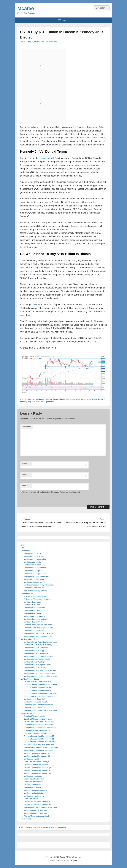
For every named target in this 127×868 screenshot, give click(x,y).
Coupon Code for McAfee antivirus (37, 682)
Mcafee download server (34, 782)
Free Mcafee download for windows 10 (39, 736)
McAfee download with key (34, 796)
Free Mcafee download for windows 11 (39, 739)
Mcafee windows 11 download (36, 813)
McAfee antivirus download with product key (41, 747)
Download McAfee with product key (38, 730)
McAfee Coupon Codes (30, 679)
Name (24, 464)
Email (24, 475)
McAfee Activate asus (32, 602)
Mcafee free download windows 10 (37, 802)
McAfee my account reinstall (35, 579)
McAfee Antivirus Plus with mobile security (40, 676)
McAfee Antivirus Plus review (35, 668)
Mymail (42, 827)
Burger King (50, 827)
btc (82, 399)
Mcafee (26, 8)
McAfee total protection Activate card (38, 636)
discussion (45, 158)
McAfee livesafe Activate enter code (38, 625)
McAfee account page (32, 565)
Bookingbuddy (61, 827)
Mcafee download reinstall (34, 779)
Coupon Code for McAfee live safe (37, 687)
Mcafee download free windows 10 (37, 770)
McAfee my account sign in (34, 582)
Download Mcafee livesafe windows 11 (39, 725)
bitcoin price (75, 399)
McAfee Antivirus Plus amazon (36, 648)
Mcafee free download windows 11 (37, 804)
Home (23, 548)
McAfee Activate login (32, 613)
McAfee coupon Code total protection (38, 705)
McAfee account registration (35, 568)
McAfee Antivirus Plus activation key (38, 645)
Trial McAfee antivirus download (36, 816)
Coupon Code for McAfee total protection (40, 693)
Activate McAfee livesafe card (35, 596)
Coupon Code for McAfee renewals (38, 690)
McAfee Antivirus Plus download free (38, 659)
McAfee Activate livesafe (33, 611)
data (35, 305)
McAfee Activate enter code (35, 608)
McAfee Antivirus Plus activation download (40, 642)
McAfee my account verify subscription (39, 585)
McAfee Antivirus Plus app (34, 650)
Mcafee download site (32, 785)
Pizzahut (29, 827)
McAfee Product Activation (34, 631)
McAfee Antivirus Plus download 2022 (39, 656)
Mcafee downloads (31, 799)
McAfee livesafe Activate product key (38, 628)
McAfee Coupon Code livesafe (36, 702)
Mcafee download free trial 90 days (38, 767)
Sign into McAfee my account (35, 591)
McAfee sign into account (34, 588)
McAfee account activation (34, 556)
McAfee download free (33, 759)
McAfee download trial (33, 787)
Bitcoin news (64, 399)
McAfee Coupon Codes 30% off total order (40, 710)
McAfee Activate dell (32, 605)
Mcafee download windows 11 (36, 793)
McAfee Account (27, 551)
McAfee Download (28, 713)
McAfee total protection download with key (40, 807)
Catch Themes (72, 861)
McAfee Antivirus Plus (29, 639)
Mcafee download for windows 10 (37, 753)
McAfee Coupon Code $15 (34, 699)
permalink (50, 402)
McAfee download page (33, 776)
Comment (27, 427)
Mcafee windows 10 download (36, 810)
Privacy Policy (26, 819)
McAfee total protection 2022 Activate (38, 633)
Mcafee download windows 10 (36, 790)
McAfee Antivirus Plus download (36, 653)
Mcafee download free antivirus (36, 765)
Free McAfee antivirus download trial (38, 733)
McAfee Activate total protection (36, 619)
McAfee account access (33, 553)
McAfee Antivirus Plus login (35, 662)
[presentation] (39, 499)
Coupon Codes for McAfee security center (40, 696)
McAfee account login (32, 562)
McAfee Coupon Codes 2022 (35, 708)
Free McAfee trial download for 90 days (39, 745)
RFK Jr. (95, 399)
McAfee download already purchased (38, 750)
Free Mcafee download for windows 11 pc (40, 742)
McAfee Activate (27, 593)
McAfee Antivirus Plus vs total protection (40, 673)
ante (42, 42)
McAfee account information (35, 559)
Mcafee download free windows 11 (37, 773)
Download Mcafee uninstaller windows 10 (40, 727)
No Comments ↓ (53, 42)
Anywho (22, 827)
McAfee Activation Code (33, 622)
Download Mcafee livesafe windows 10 (39, 722)
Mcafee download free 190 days (36, 762)
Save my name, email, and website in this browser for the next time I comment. (52, 492)
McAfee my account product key (36, 576)
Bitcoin (41, 399)
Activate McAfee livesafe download (38, 599)
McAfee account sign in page (35, 573)
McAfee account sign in (33, 571)
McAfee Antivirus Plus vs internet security (40, 670)
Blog (23, 545)
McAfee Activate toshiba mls (35, 616)
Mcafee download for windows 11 (37, 756)
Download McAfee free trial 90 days (38, 719)
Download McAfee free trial (34, 716)
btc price (87, 399)
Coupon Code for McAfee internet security (40, 685)
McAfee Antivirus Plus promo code (37, 665)
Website (25, 486)
